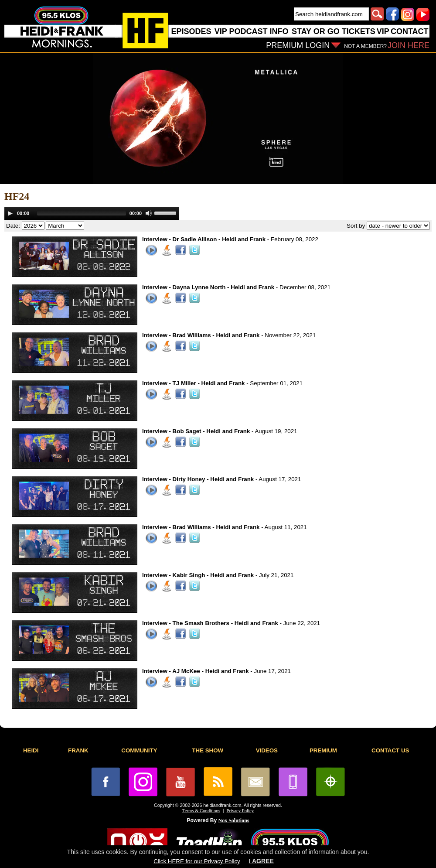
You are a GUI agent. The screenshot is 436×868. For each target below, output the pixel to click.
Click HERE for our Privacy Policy (197, 861)
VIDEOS (267, 750)
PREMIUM (323, 750)
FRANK (78, 750)
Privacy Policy (240, 811)
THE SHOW (208, 750)
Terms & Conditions (201, 811)
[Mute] (149, 213)
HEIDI (31, 750)
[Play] (10, 213)
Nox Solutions (234, 820)
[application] (92, 213)
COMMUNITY (139, 750)
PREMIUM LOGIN (298, 45)
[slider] (82, 213)
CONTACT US (390, 750)
